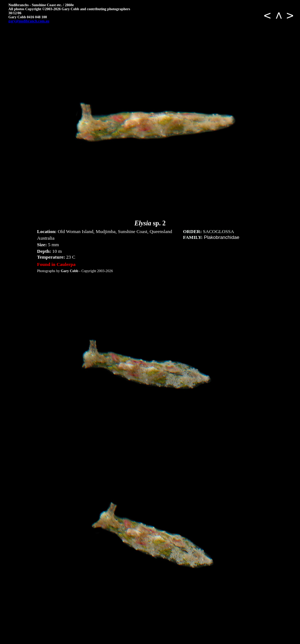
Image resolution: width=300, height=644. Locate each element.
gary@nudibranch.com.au (29, 21)
